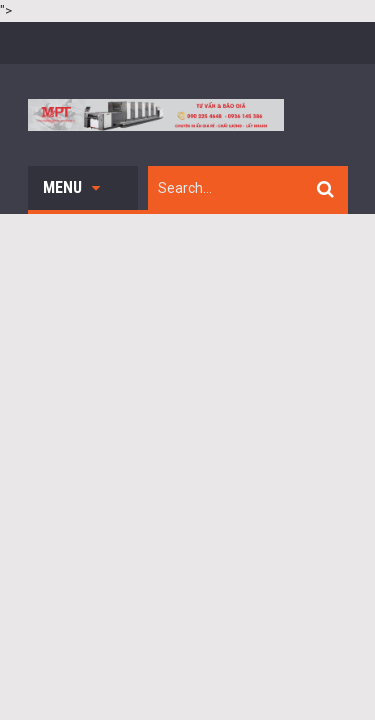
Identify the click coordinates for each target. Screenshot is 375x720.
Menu (71, 187)
